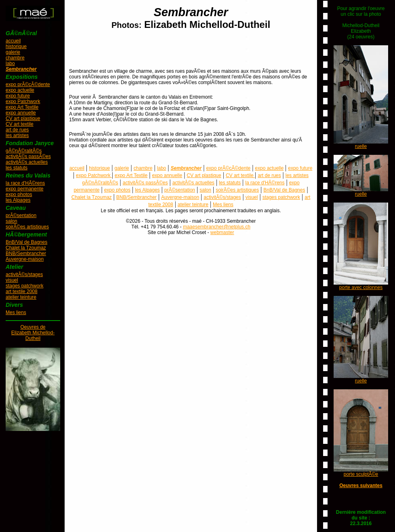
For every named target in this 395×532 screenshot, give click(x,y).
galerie (13, 52)
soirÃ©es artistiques (27, 227)
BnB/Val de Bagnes (26, 242)
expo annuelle (21, 113)
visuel (12, 280)
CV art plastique (23, 118)
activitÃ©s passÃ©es (28, 156)
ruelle (361, 146)
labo (10, 63)
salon (12, 221)
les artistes (17, 135)
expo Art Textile (22, 107)
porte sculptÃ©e (361, 474)
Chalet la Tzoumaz (26, 248)
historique (16, 46)
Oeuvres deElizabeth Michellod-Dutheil (33, 333)
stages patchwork (24, 286)
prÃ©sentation (21, 215)
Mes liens (16, 312)
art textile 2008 (22, 291)
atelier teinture (21, 297)
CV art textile (20, 124)
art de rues (17, 130)
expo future (18, 96)
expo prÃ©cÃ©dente (28, 84)
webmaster (222, 232)
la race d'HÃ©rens (25, 183)
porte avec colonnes (361, 287)
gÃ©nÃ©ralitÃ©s (24, 151)
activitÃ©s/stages (24, 274)
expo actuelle (20, 90)
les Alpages (18, 200)
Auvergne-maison (25, 259)
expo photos (19, 194)
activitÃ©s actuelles (27, 162)
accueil (13, 41)
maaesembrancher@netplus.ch (217, 227)
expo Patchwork (23, 101)
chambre (15, 58)
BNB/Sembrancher (26, 253)
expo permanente (24, 189)
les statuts (17, 168)
